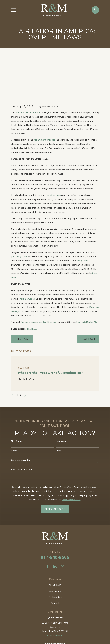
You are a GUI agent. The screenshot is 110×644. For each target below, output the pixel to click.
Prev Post (22, 294)
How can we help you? (22, 425)
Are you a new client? (22, 415)
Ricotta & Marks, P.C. (86, 277)
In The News (31, 284)
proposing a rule (19, 212)
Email (59, 406)
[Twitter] (63, 522)
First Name (17, 397)
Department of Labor (44, 95)
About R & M (55, 540)
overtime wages (26, 254)
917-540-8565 (55, 512)
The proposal (83, 216)
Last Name (61, 397)
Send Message (55, 465)
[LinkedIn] (55, 522)
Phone (14, 406)
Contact (55, 558)
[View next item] (25, 350)
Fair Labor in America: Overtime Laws (39, 277)
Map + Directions (55, 591)
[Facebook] (47, 522)
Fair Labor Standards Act (28, 68)
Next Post (88, 294)
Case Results (55, 546)
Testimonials (55, 552)
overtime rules (53, 151)
